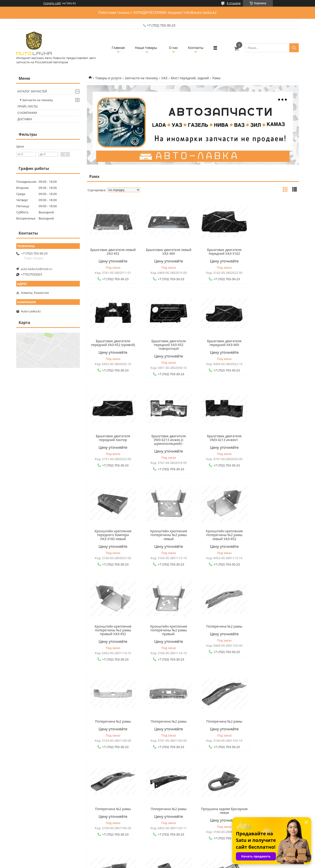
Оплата (29, 796)
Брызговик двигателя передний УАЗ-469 (166, 343)
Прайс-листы (28, 106)
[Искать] (294, 48)
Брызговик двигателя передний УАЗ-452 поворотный (112, 345)
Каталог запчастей (32, 91)
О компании (27, 113)
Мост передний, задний (190, 78)
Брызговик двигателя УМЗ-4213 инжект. (112, 438)
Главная (116, 48)
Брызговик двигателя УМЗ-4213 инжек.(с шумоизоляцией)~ (274, 345)
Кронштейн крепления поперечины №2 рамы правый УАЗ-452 (112, 535)
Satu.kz (178, 859)
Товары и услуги (108, 78)
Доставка (25, 119)
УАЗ (164, 78)
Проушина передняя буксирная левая (273, 716)
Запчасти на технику (141, 78)
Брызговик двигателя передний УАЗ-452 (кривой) (273, 252)
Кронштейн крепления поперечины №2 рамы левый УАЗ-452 (274, 440)
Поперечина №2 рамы (220, 531)
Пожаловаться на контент (168, 863)
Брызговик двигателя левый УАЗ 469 (166, 252)
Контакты (198, 48)
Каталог (168, 783)
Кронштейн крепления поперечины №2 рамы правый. (166, 535)
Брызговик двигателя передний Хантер (220, 343)
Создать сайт (52, 3)
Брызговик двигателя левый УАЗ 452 (112, 252)
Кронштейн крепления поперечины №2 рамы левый (220, 440)
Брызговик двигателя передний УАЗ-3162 (220, 252)
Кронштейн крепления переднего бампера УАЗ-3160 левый (166, 440)
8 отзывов (234, 3)
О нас (174, 48)
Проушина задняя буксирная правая (166, 716)
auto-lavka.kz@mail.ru (36, 269)
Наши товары (145, 48)
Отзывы (99, 789)
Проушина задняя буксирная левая (112, 716)
